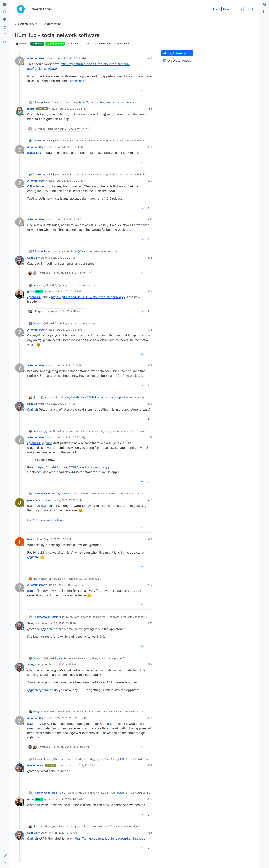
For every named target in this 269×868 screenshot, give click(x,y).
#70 (150, 181)
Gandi (51, 520)
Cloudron (38, 520)
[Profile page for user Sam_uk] (20, 260)
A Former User (36, 58)
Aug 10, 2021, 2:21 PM (70, 500)
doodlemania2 (36, 765)
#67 (150, 58)
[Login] (264, 5)
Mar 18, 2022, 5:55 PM (70, 718)
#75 (150, 365)
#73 (150, 291)
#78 (150, 500)
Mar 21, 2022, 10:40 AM (63, 833)
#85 (150, 799)
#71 (150, 219)
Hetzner (62, 520)
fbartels (32, 109)
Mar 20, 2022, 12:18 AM (69, 799)
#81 (150, 623)
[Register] (264, 12)
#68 (150, 109)
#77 (150, 437)
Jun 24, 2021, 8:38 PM (73, 109)
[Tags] (5, 20)
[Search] (5, 43)
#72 (150, 258)
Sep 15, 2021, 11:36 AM (58, 539)
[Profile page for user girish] (20, 294)
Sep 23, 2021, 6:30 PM (70, 585)
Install (249, 9)
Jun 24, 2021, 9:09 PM (70, 181)
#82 (150, 664)
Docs (238, 9)
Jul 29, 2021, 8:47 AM (62, 404)
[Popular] (5, 27)
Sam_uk (32, 258)
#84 (150, 765)
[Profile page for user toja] (20, 542)
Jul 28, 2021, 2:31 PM (69, 330)
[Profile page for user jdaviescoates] (20, 503)
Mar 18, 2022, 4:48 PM (62, 664)
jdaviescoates (36, 500)
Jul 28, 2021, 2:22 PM (68, 291)
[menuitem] (264, 5)
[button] (5, 856)
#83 (150, 718)
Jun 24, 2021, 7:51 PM (70, 58)
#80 (150, 585)
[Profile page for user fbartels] (20, 111)
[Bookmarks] (5, 35)
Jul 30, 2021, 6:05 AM (70, 437)
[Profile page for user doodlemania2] (20, 768)
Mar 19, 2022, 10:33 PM (82, 765)
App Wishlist (55, 44)
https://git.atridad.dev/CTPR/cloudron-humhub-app (88, 297)
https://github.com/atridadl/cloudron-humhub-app (110, 838)
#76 (150, 404)
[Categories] (5, 5)
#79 (150, 539)
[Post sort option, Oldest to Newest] (177, 61)
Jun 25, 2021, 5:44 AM (70, 219)
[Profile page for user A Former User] (20, 61)
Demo (227, 9)
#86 (150, 833)
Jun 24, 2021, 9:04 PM (70, 147)
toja (30, 539)
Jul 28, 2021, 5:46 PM (70, 365)
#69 (150, 147)
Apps (216, 9)
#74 (150, 330)
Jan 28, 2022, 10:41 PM (63, 623)
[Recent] (5, 12)
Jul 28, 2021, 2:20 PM (62, 258)
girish (31, 291)
